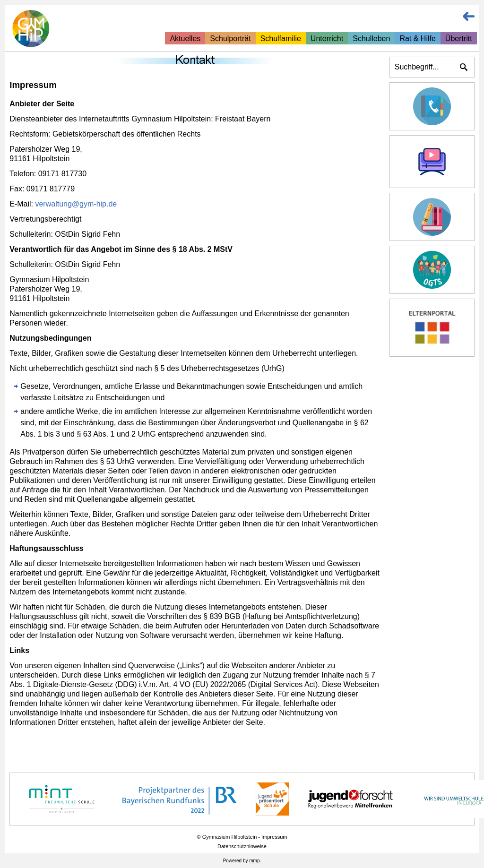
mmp (254, 861)
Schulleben (371, 39)
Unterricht (327, 39)
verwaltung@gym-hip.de (76, 204)
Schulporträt (230, 39)
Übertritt (459, 39)
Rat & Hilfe (417, 39)
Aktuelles (185, 39)
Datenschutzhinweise (242, 846)
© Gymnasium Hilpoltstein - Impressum (242, 837)
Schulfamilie (281, 39)
